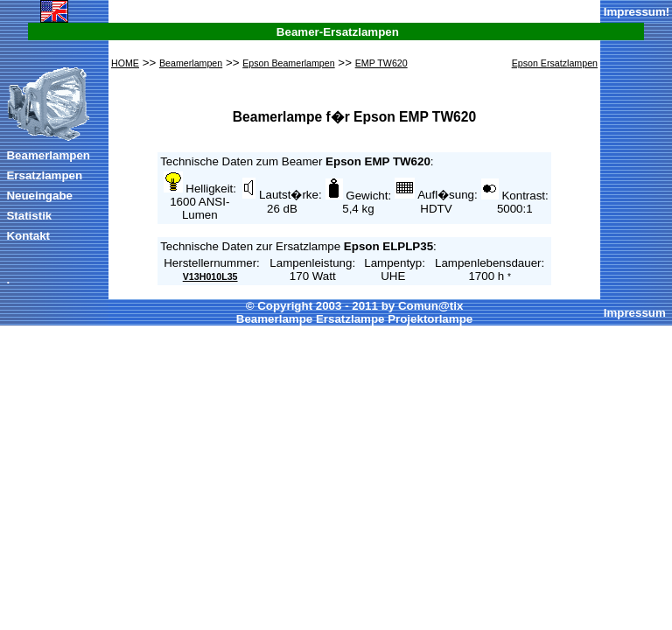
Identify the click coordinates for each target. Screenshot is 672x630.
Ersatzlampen (44, 175)
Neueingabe (39, 196)
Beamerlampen (48, 155)
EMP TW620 (381, 63)
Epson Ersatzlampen (555, 63)
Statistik (29, 216)
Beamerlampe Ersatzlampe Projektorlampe (354, 319)
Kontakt (28, 236)
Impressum (635, 12)
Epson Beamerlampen (288, 63)
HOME (125, 63)
